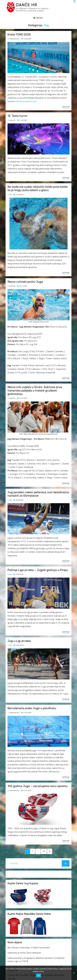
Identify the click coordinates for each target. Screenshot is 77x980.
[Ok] (74, 973)
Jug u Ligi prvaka (19, 641)
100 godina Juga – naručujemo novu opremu (38, 786)
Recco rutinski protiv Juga (25, 282)
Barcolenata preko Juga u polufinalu (32, 709)
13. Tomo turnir (17, 116)
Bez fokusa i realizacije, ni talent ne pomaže (29, 948)
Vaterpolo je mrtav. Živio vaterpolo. (24, 953)
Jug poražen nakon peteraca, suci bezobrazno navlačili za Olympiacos (38, 494)
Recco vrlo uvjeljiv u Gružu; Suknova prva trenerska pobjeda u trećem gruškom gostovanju (35, 391)
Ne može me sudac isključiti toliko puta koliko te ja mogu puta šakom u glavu (38, 189)
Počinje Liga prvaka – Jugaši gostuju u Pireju (38, 570)
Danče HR (28, 5)
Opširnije (66, 107)
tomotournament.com (26, 102)
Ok (38, 976)
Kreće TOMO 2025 (19, 35)
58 (45, 852)
